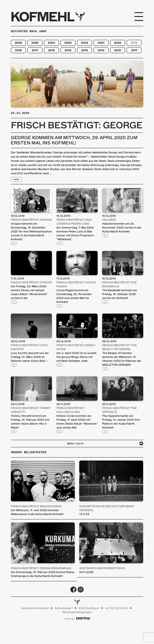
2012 (118, 50)
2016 (52, 50)
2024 (51, 43)
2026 (18, 43)
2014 (85, 50)
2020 (118, 43)
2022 (85, 43)
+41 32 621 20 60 (116, 608)
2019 (134, 43)
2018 (18, 50)
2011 (134, 50)
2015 (68, 50)
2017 (35, 50)
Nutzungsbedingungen (77, 612)
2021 (101, 43)
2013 (101, 50)
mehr (16, 180)
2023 (68, 43)
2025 (35, 43)
